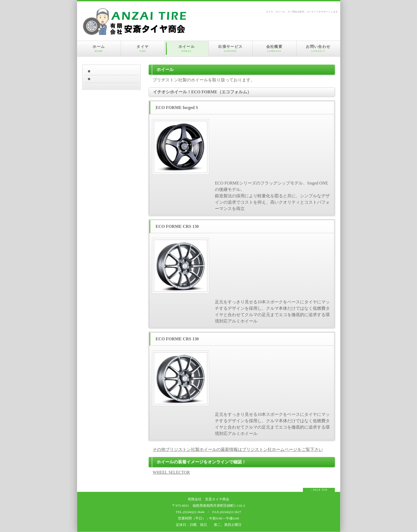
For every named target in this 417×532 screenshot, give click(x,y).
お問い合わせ (318, 49)
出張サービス (231, 49)
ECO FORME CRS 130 (177, 226)
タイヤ (143, 49)
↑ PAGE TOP (319, 490)
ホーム (99, 49)
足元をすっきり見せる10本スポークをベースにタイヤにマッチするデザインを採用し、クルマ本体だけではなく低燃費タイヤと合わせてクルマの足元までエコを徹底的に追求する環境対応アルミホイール (272, 311)
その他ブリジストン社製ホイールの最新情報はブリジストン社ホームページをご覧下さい (238, 449)
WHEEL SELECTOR (171, 472)
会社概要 (274, 49)
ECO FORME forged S (177, 108)
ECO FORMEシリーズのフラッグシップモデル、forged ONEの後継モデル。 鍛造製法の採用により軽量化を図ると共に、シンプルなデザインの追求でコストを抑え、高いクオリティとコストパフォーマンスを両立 (272, 196)
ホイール (187, 49)
